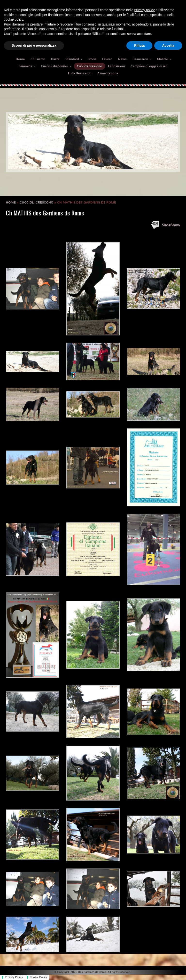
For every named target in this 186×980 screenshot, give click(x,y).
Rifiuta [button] (139, 45)
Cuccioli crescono (89, 66)
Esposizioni (116, 66)
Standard (74, 59)
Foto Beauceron (80, 73)
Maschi (164, 59)
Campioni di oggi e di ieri (149, 66)
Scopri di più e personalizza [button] (34, 45)
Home (20, 59)
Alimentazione (108, 73)
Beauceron (142, 59)
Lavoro (107, 59)
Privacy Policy (14, 977)
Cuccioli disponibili (56, 66)
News (122, 59)
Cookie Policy (39, 977)
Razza (55, 59)
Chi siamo (38, 59)
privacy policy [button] (145, 10)
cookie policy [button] (13, 19)
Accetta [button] (168, 45)
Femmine (27, 66)
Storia (92, 59)
